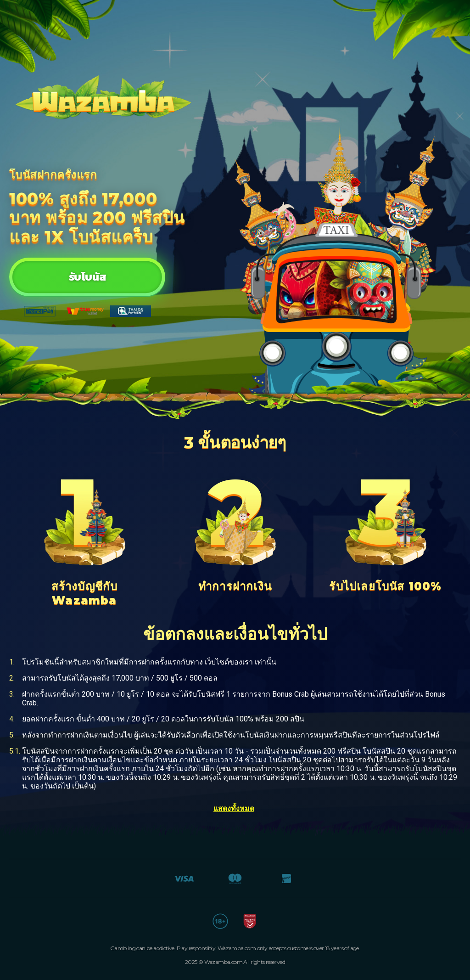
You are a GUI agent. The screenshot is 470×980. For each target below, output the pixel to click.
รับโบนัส (87, 277)
